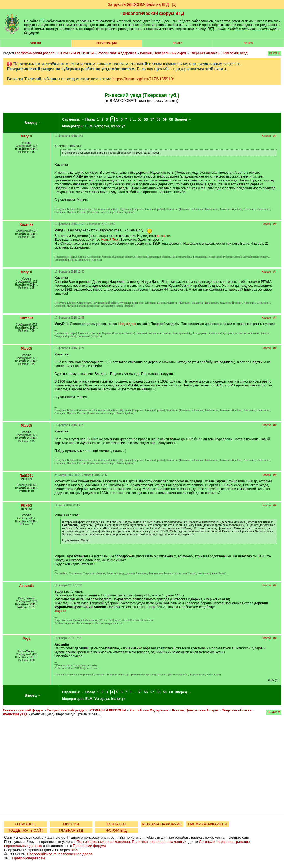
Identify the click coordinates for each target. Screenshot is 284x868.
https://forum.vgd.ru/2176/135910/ (143, 79)
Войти (177, 43)
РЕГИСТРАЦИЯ (106, 43)
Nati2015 (26, 475)
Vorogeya (102, 126)
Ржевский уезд (235, 53)
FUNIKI (26, 506)
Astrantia (26, 586)
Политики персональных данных (159, 842)
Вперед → (33, 123)
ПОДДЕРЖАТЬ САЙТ (26, 830)
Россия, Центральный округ (163, 53)
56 (146, 119)
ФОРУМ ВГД (117, 830)
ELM (89, 126)
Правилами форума (90, 846)
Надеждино (127, 324)
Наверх (266, 136)
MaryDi (26, 136)
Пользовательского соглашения (103, 842)
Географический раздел (35, 53)
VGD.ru (36, 43)
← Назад (88, 119)
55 (140, 119)
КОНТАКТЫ (116, 824)
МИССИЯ (71, 824)
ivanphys (118, 126)
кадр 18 (60, 611)
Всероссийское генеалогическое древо (60, 854)
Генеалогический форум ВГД (152, 13)
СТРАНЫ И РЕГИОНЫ (76, 53)
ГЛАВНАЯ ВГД (71, 830)
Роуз (26, 639)
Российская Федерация (117, 53)
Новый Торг (110, 240)
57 (152, 119)
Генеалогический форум (23, 710)
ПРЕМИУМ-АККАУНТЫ (207, 824)
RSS (74, 850)
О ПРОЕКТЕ (26, 824)
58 (159, 119)
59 (165, 119)
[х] (174, 4)
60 (171, 119)
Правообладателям (28, 858)
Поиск (248, 43)
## (275, 136)
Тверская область (205, 53)
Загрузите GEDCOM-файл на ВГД (138, 4)
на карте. (164, 236)
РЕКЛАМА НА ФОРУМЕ (162, 824)
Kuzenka (26, 224)
